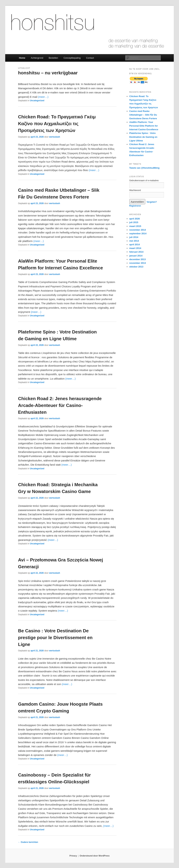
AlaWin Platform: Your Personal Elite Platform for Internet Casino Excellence (144, 126)
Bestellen (53, 58)
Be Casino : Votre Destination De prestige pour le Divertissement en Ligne (55, 638)
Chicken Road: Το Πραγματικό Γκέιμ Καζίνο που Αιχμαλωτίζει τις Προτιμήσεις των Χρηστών (57, 124)
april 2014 (135, 244)
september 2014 (138, 233)
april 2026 (135, 219)
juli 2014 (134, 237)
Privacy (73, 856)
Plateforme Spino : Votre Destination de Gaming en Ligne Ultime (143, 137)
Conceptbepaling (72, 58)
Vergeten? (152, 202)
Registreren (135, 206)
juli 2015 (134, 222)
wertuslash (55, 137)
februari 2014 (136, 252)
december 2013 (138, 259)
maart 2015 (135, 226)
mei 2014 (134, 241)
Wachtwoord (135, 190)
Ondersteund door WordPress (95, 856)
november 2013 (138, 263)
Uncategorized (37, 101)
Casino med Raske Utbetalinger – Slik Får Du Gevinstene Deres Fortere (143, 115)
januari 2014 (136, 256)
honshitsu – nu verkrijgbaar (48, 73)
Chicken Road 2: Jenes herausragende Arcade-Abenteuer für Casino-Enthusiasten (60, 405)
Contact (90, 58)
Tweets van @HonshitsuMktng (144, 168)
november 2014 (138, 230)
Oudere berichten (28, 842)
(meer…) (43, 97)
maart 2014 (135, 248)
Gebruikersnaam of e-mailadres (144, 181)
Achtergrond (37, 58)
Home (22, 58)
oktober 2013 (136, 267)
